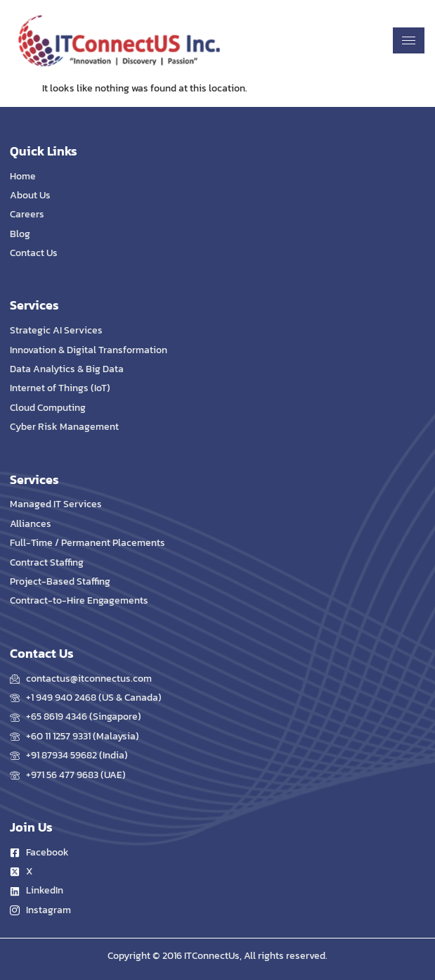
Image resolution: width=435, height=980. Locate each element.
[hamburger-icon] (409, 40)
